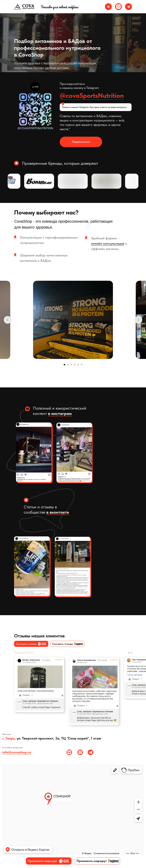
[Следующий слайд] (138, 320)
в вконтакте (58, 512)
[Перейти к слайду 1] (64, 365)
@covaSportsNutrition (92, 95)
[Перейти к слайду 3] (71, 365)
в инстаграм (60, 413)
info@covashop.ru (17, 752)
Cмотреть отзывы (63, 644)
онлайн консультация (108, 243)
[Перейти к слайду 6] (82, 365)
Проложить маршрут (42, 861)
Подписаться (81, 142)
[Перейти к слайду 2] (68, 365)
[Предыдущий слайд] (8, 320)
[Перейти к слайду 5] (78, 365)
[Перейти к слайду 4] (75, 365)
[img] (108, 7)
